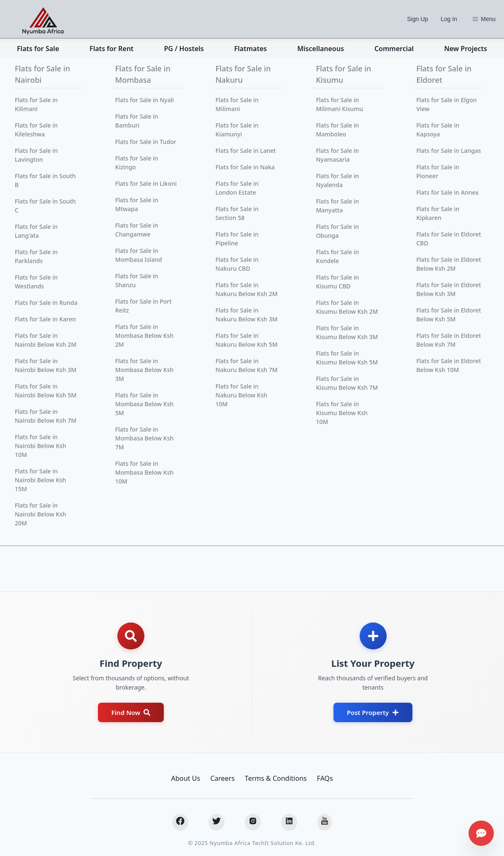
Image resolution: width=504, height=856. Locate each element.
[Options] (475, 19)
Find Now (131, 712)
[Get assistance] (481, 833)
